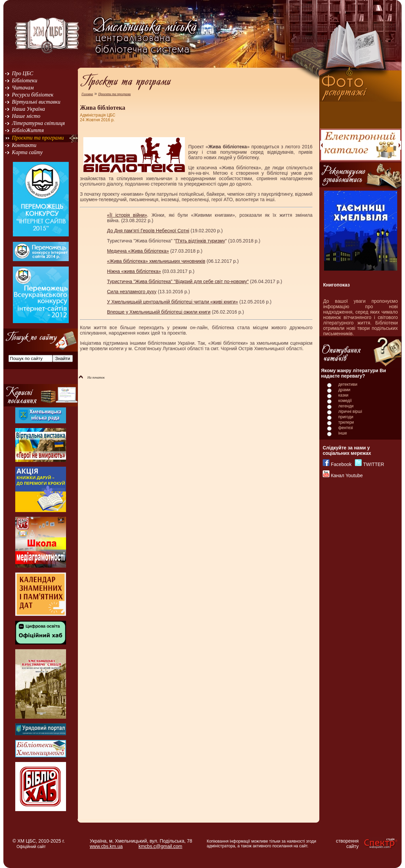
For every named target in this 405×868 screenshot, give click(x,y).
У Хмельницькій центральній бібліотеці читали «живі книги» (173, 302)
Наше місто (26, 116)
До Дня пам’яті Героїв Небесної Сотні (148, 231)
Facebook (341, 464)
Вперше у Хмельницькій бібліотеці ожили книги (159, 312)
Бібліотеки (25, 80)
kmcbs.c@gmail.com (160, 846)
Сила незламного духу (132, 292)
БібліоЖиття (28, 130)
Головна (87, 94)
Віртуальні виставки (36, 102)
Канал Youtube (347, 475)
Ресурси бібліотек (33, 95)
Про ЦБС (23, 73)
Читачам (23, 88)
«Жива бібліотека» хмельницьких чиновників (156, 261)
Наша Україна (28, 109)
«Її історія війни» (127, 215)
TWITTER (374, 464)
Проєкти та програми (38, 138)
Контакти (24, 145)
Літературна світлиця (38, 123)
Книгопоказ (336, 285)
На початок (92, 377)
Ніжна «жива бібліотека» (134, 271)
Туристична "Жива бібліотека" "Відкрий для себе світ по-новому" (178, 281)
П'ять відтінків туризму (200, 241)
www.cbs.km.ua (106, 846)
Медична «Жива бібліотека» (138, 251)
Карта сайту (27, 152)
